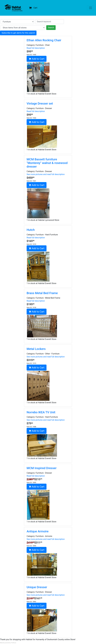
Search (51, 28)
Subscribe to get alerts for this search (18, 33)
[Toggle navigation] (90, 8)
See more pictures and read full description (46, 174)
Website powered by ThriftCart (8, 643)
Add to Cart (37, 59)
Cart (33, 8)
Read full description (36, 48)
